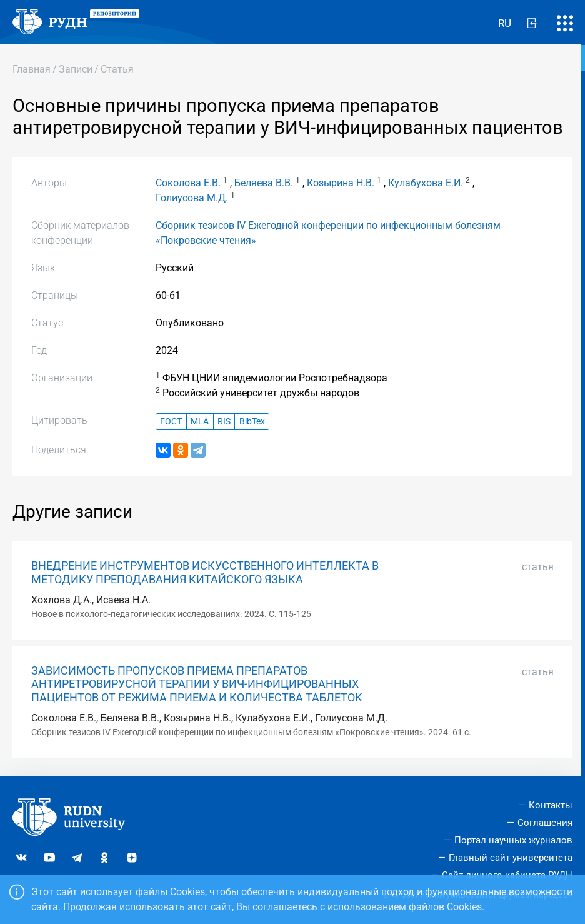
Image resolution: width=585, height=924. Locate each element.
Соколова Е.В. (188, 183)
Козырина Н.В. (341, 183)
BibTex (252, 422)
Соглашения (545, 823)
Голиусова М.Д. (192, 198)
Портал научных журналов (513, 840)
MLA (200, 422)
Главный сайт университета (511, 858)
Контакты (551, 805)
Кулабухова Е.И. (426, 183)
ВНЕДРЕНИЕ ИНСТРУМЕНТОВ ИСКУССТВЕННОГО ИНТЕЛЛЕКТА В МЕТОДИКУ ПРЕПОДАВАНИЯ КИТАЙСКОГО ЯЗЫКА (205, 572)
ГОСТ (171, 422)
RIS (224, 422)
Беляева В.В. (264, 183)
